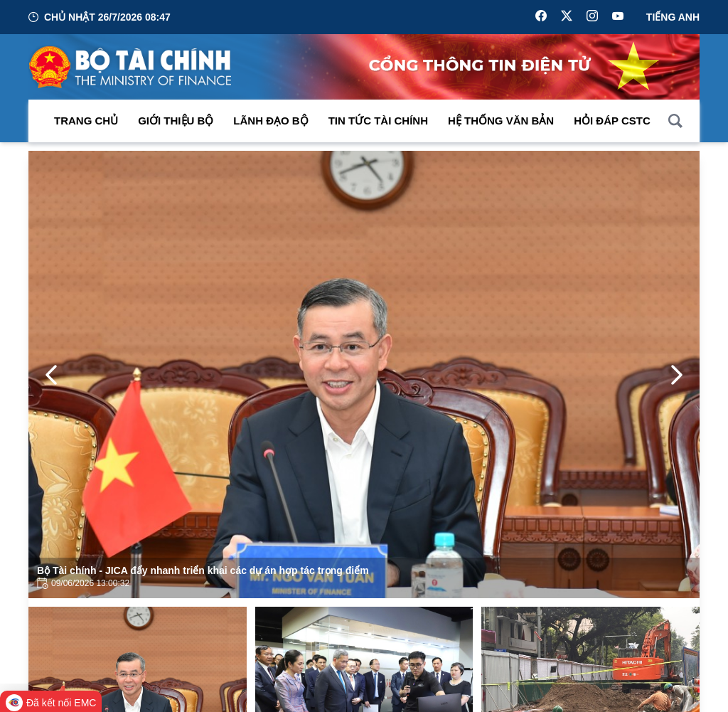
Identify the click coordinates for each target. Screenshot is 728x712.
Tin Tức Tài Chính (378, 121)
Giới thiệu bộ (176, 121)
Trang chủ (86, 121)
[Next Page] (677, 375)
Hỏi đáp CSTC (612, 121)
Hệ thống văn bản (501, 121)
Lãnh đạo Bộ (271, 121)
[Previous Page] (51, 375)
